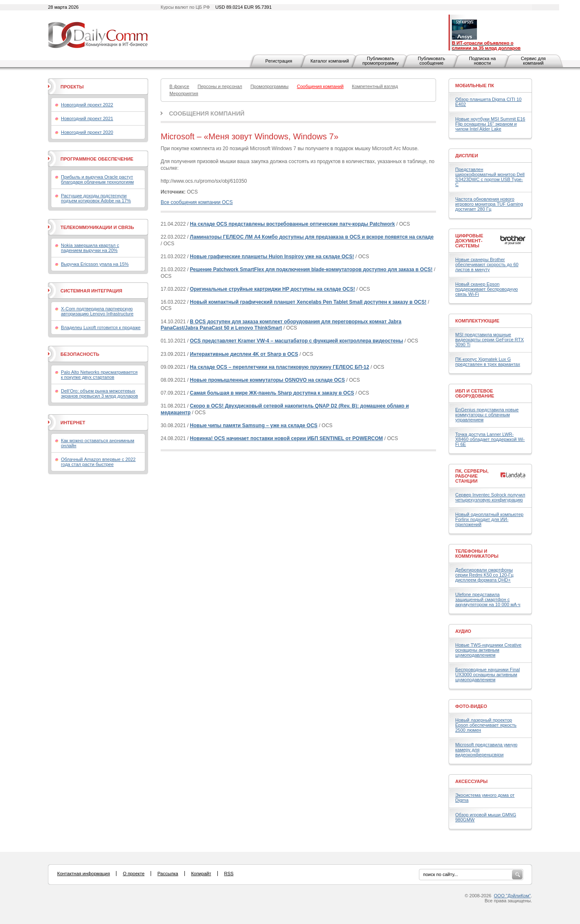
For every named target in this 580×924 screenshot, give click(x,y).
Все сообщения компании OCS (197, 202)
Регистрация (279, 61)
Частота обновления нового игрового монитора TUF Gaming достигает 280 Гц (489, 204)
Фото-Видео (471, 706)
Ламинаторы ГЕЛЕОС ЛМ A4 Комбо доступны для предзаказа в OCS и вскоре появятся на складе (312, 237)
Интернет (73, 423)
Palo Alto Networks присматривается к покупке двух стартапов (99, 375)
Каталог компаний (330, 61)
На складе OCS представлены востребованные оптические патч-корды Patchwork (292, 224)
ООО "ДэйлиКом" (512, 896)
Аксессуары (472, 781)
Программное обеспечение (97, 159)
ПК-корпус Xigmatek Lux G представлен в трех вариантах (488, 362)
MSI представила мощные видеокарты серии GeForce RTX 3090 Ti (489, 340)
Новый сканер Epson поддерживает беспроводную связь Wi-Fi (487, 289)
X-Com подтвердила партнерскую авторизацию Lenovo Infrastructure (97, 311)
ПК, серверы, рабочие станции (472, 476)
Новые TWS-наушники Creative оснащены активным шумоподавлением (488, 650)
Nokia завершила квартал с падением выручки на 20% (90, 248)
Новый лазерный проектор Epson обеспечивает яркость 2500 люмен (486, 725)
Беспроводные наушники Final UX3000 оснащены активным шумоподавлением (488, 675)
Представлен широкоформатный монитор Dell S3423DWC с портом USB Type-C (490, 177)
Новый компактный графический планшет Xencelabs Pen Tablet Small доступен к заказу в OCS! (308, 302)
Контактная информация (83, 874)
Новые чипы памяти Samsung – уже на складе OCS (254, 425)
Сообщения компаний (207, 113)
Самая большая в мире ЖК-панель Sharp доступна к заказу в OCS (272, 393)
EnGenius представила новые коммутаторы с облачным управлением (487, 415)
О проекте (134, 874)
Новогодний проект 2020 (87, 132)
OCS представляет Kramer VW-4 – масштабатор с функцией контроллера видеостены (296, 341)
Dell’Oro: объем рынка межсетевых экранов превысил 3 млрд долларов (100, 393)
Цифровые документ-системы (469, 241)
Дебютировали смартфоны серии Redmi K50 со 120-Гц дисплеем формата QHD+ (484, 575)
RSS (229, 874)
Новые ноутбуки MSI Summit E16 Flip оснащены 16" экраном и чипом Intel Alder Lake (490, 124)
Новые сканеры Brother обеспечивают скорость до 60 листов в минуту (487, 264)
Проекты (72, 87)
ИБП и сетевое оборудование (475, 393)
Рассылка (168, 874)
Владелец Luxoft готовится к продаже (101, 327)
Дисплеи (467, 156)
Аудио (463, 631)
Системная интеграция (91, 291)
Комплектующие (477, 321)
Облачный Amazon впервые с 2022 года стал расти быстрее (98, 462)
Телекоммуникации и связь (97, 227)
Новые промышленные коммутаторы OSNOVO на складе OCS (267, 380)
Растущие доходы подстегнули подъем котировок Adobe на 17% (96, 198)
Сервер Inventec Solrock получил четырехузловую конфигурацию (490, 497)
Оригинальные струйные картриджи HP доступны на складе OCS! (272, 289)
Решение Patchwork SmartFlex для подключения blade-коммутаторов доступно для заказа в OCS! (311, 269)
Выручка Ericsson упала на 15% (95, 264)
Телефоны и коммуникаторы (477, 554)
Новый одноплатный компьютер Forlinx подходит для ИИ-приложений (489, 519)
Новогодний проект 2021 (87, 118)
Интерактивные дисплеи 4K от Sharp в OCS (244, 354)
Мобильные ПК (475, 86)
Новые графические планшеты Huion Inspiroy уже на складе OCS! (272, 257)
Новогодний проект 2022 (87, 105)
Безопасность (80, 354)
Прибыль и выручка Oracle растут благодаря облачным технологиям (97, 179)
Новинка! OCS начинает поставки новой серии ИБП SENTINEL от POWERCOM (286, 438)
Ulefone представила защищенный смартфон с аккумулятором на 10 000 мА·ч (488, 599)
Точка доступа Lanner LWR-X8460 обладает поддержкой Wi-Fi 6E (490, 439)
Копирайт (201, 874)
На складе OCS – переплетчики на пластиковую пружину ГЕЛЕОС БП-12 (280, 367)
